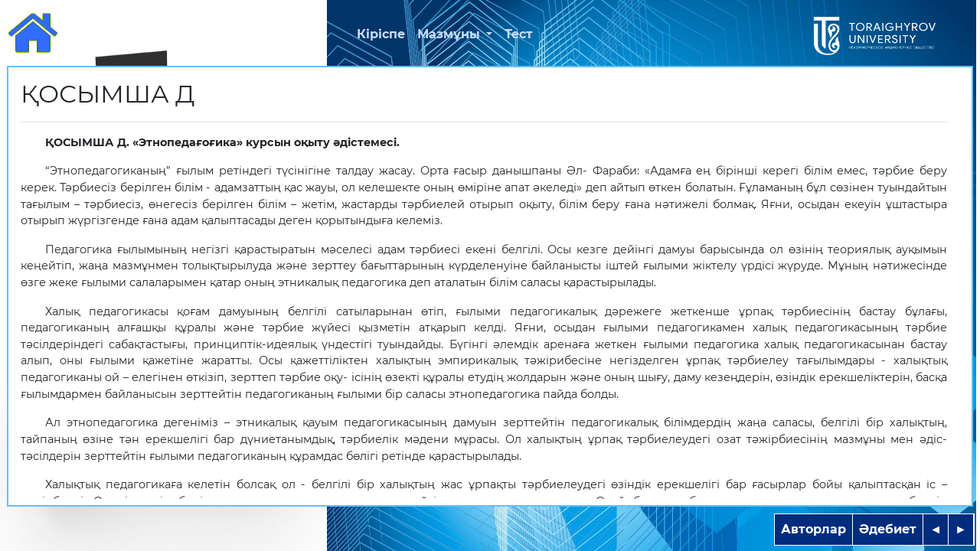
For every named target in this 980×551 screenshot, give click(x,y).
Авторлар (813, 529)
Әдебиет (888, 529)
